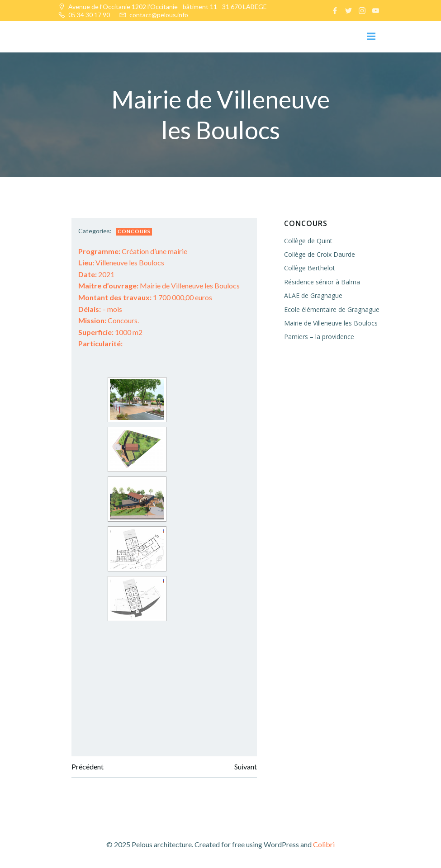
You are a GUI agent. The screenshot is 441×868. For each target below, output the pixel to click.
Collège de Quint (308, 241)
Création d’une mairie (133, 251)
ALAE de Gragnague (313, 295)
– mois (100, 309)
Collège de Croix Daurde (320, 254)
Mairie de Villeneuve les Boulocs (159, 285)
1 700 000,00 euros (145, 297)
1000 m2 (110, 332)
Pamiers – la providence (319, 337)
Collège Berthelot (310, 268)
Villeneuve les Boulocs (121, 262)
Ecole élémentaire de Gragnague (332, 309)
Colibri (324, 844)
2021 (96, 274)
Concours (134, 231)
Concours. (109, 320)
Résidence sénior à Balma (322, 282)
